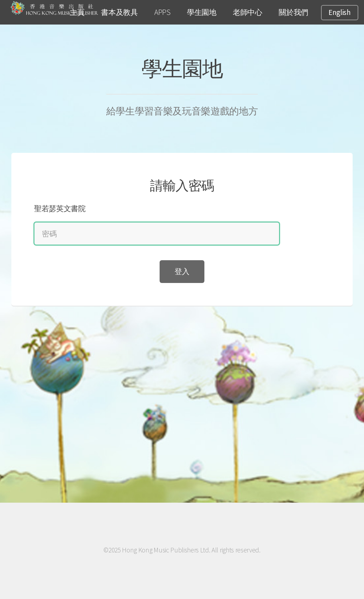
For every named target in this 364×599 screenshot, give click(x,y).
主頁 (77, 12)
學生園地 (202, 12)
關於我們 (293, 12)
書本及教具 (119, 12)
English (340, 12)
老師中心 (248, 12)
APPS (162, 12)
